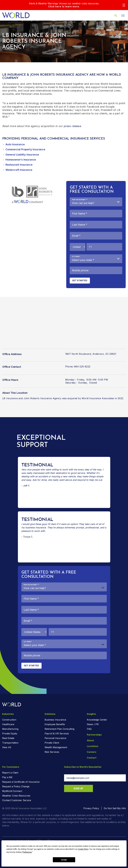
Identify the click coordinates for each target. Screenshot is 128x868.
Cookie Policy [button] (83, 849)
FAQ (89, 729)
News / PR (93, 724)
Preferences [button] (27, 852)
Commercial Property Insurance (25, 149)
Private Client (52, 743)
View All (7, 747)
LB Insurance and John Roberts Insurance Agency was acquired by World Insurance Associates (59, 398)
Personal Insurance (55, 738)
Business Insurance (55, 720)
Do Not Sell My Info (115, 808)
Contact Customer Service (17, 800)
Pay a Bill (7, 777)
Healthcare (8, 724)
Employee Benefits (55, 724)
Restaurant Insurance (19, 165)
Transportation (10, 743)
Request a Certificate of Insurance (21, 782)
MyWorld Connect (12, 791)
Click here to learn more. (64, 6)
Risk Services (52, 752)
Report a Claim (10, 773)
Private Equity (10, 733)
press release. (73, 126)
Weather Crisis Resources (16, 796)
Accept (64, 860)
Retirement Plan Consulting (59, 729)
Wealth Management (56, 747)
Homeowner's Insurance (21, 160)
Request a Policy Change (16, 786)
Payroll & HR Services (57, 733)
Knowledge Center (97, 720)
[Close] (124, 5)
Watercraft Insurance (19, 170)
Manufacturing (10, 729)
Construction (9, 720)
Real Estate (8, 738)
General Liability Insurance (22, 155)
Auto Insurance (15, 144)
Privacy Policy (91, 808)
